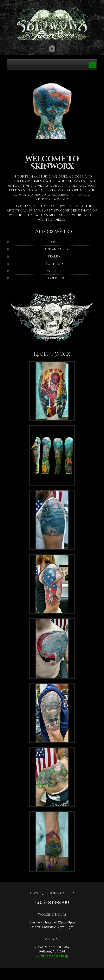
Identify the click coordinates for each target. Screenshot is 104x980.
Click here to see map (52, 956)
